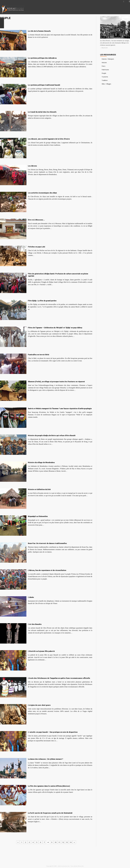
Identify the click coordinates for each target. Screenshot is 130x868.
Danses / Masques (108, 59)
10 (56, 842)
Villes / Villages (106, 84)
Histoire (104, 63)
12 (63, 842)
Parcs (103, 66)
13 (67, 842)
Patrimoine (105, 70)
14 (71, 842)
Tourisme (105, 77)
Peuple (104, 73)
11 (59, 842)
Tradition (105, 80)
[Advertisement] (106, 9)
